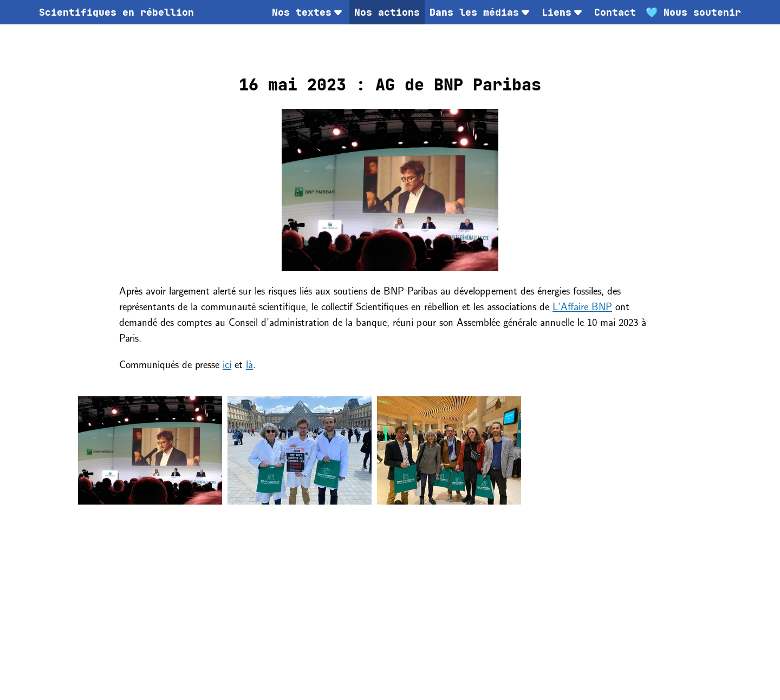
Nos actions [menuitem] (387, 12)
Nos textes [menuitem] (308, 12)
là (249, 364)
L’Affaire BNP (582, 306)
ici (227, 364)
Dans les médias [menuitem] (481, 12)
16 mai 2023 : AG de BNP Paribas (390, 84)
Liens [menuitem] (563, 12)
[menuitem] (116, 12)
